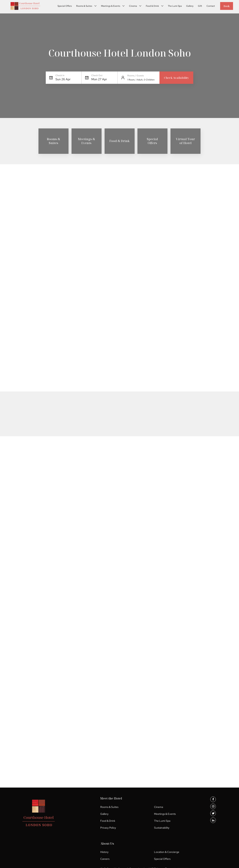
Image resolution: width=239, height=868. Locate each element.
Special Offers (60, 7)
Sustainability (111, 831)
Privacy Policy (79, 831)
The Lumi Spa (171, 7)
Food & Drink (148, 7)
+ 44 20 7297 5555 (150, 841)
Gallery (186, 7)
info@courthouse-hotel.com (90, 845)
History (146, 810)
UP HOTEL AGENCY (198, 861)
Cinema (129, 7)
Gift (196, 7)
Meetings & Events (106, 7)
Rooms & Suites (80, 7)
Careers (146, 817)
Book (225, 7)
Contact (207, 7)
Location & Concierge (188, 810)
